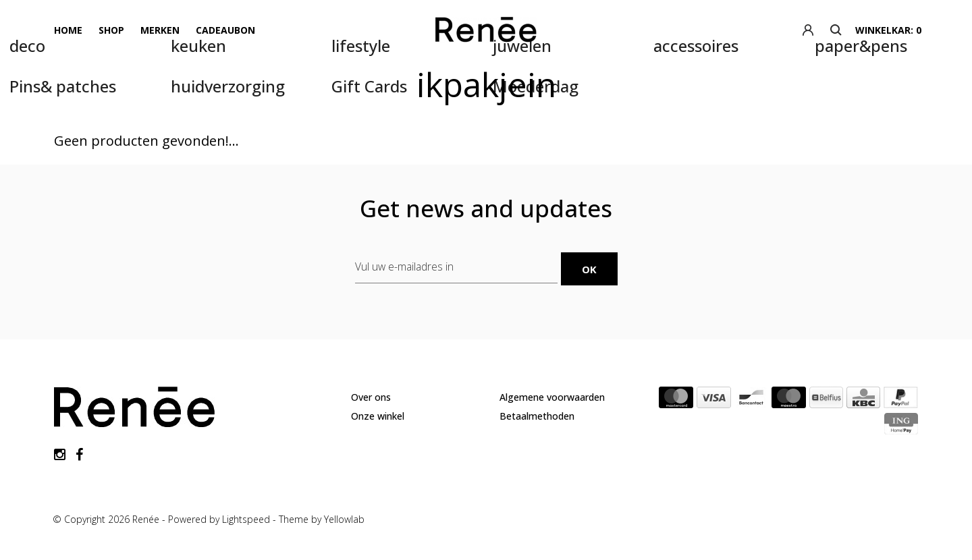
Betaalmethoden (537, 416)
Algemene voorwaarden (552, 397)
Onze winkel (378, 416)
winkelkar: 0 (888, 30)
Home (68, 30)
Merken (160, 30)
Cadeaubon (225, 30)
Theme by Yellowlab (322, 519)
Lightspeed (246, 519)
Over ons (371, 397)
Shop (111, 30)
